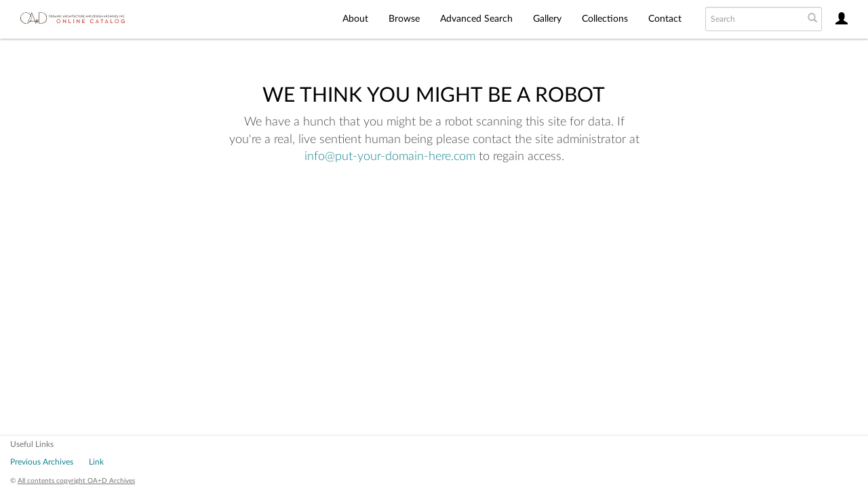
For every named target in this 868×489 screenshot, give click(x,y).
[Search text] (753, 19)
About (355, 19)
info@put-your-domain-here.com (390, 157)
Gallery (547, 19)
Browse (404, 19)
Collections (605, 19)
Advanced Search (476, 19)
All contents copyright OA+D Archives (76, 481)
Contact (665, 19)
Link (96, 462)
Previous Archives (42, 462)
